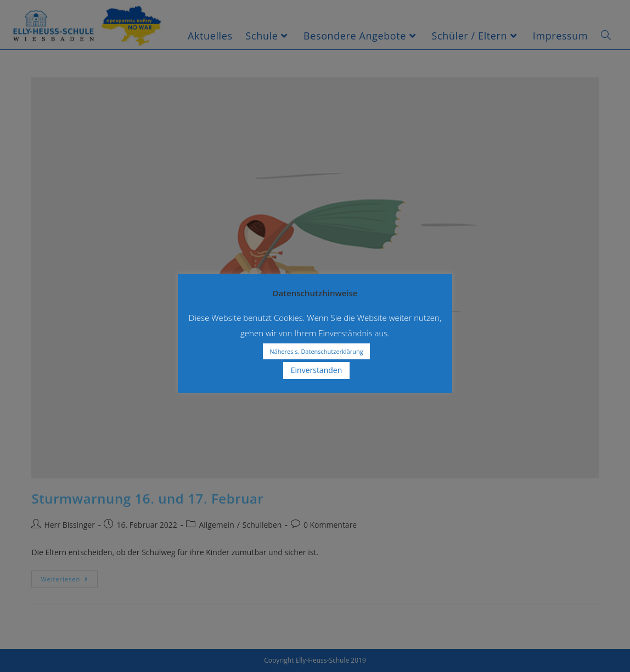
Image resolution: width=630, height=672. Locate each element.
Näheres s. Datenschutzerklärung (316, 351)
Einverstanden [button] (317, 370)
